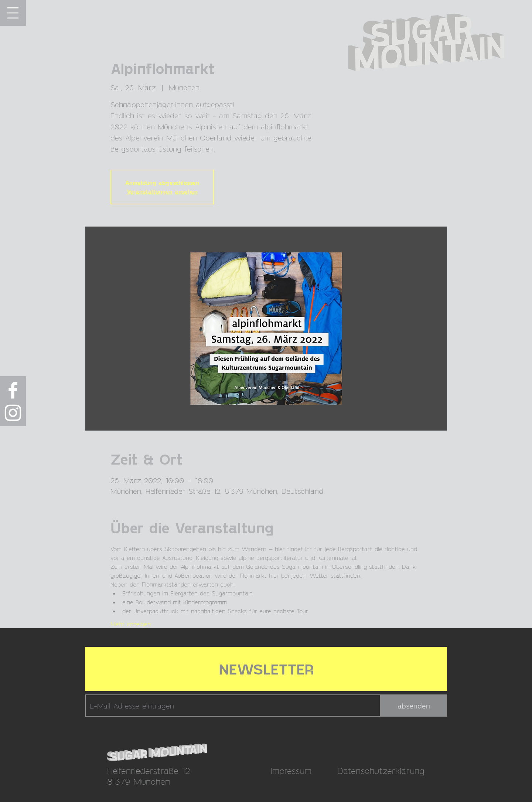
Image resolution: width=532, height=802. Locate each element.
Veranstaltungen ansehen (162, 191)
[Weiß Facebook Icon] (13, 390)
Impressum (291, 770)
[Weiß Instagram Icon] (13, 413)
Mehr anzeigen (131, 624)
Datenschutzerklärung (381, 770)
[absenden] (414, 706)
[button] (13, 13)
